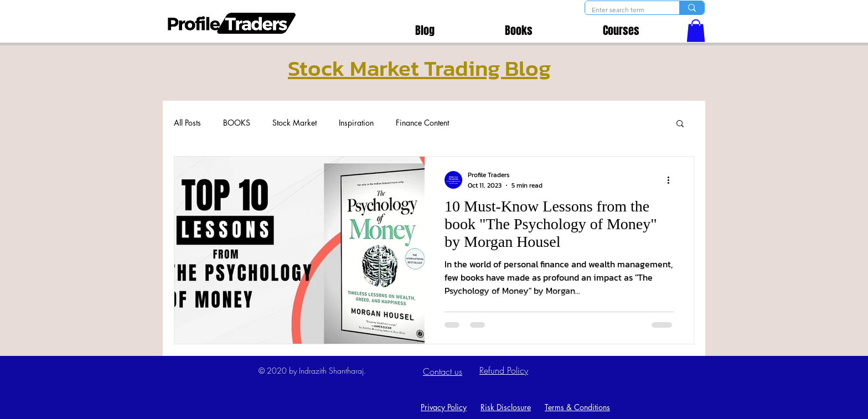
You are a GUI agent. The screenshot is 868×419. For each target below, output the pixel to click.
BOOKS (237, 123)
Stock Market (294, 123)
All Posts (187, 123)
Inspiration (356, 123)
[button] (696, 31)
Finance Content (422, 123)
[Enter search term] (624, 10)
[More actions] (672, 180)
